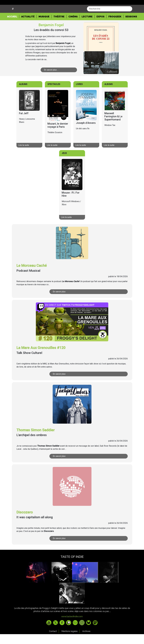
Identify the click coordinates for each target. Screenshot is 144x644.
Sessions (131, 26)
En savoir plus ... (54, 80)
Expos (100, 26)
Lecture (87, 26)
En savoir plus (65, 301)
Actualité (28, 26)
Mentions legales (70, 641)
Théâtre (59, 26)
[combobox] (110, 19)
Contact (53, 641)
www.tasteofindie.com (72, 626)
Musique (44, 26)
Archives (86, 641)
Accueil (13, 26)
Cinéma (73, 26)
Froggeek (115, 26)
